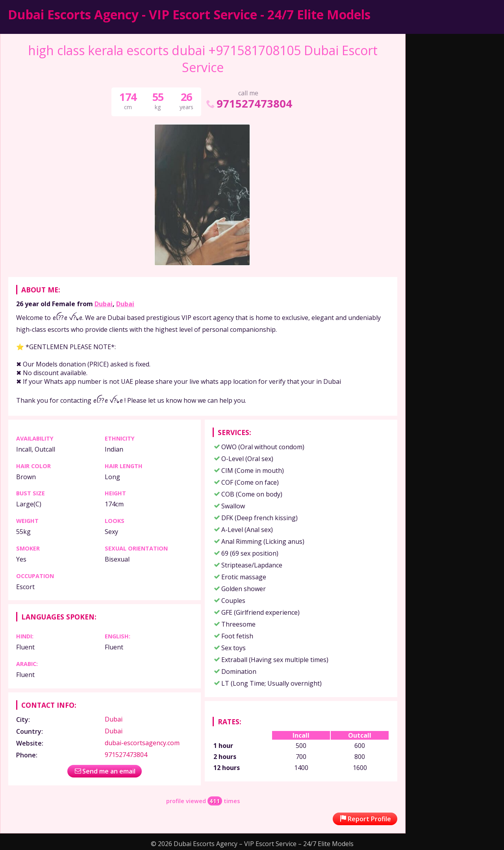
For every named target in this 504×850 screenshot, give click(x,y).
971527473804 (248, 103)
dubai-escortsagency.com (142, 743)
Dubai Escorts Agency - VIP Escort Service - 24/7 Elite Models (189, 14)
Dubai (104, 304)
